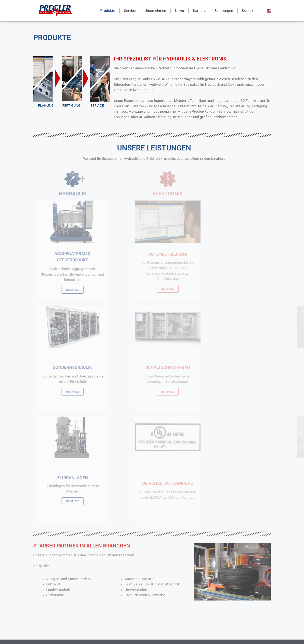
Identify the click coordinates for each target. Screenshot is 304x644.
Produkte (108, 11)
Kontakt (248, 11)
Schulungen (224, 11)
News (179, 11)
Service (130, 11)
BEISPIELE (93, 290)
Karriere (199, 11)
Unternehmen (155, 11)
